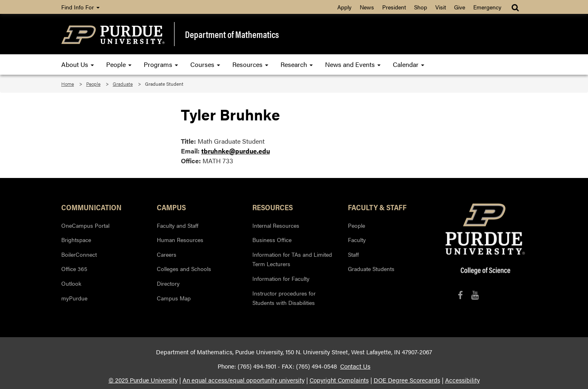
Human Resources (180, 240)
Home (68, 84)
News (367, 7)
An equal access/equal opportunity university (244, 380)
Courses (205, 64)
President (394, 7)
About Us (78, 64)
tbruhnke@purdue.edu (236, 151)
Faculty (357, 240)
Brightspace (76, 240)
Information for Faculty (281, 278)
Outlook (71, 283)
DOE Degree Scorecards (407, 380)
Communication (91, 207)
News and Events (353, 64)
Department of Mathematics (232, 34)
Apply (344, 7)
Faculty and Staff (178, 225)
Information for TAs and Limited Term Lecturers (292, 259)
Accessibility (462, 380)
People (119, 64)
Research (297, 64)
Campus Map (174, 298)
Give (460, 7)
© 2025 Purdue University (143, 380)
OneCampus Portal (85, 225)
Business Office (272, 240)
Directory (168, 283)
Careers (167, 254)
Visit (441, 7)
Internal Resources (276, 225)
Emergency (487, 7)
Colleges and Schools (184, 269)
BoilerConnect (79, 254)
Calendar (409, 64)
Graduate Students (371, 269)
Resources (250, 64)
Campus (171, 207)
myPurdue (74, 298)
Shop (421, 7)
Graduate (123, 84)
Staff (353, 254)
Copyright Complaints (339, 380)
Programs (161, 64)
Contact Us (355, 366)
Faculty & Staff (377, 207)
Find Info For (80, 7)
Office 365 (74, 269)
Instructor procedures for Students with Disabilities (284, 298)
